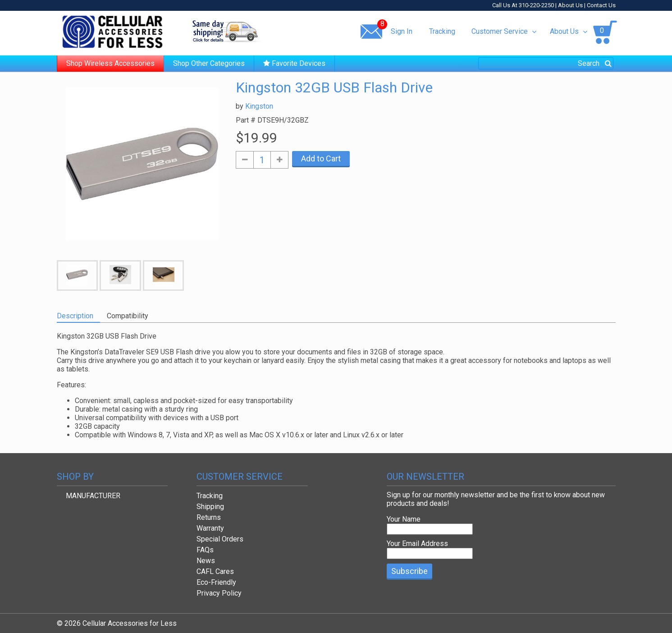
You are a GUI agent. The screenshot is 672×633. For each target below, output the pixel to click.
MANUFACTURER (93, 496)
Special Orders (220, 539)
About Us (570, 5)
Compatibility (128, 316)
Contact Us (601, 5)
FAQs (205, 550)
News (206, 561)
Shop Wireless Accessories (110, 63)
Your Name (404, 519)
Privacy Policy (219, 593)
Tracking (442, 31)
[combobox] (546, 63)
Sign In (402, 31)
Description (75, 316)
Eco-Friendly (216, 582)
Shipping (210, 507)
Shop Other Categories (209, 63)
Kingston (259, 106)
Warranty (210, 528)
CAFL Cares (215, 571)
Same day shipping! (226, 31)
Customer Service (504, 31)
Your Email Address (417, 544)
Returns (209, 517)
